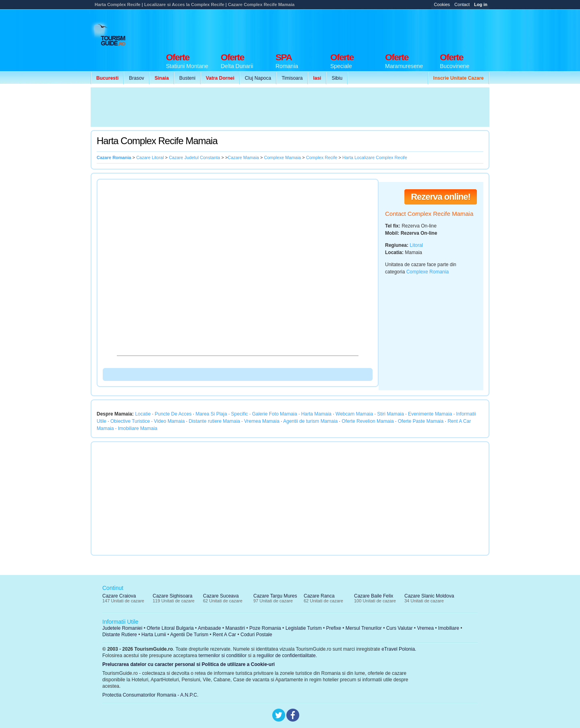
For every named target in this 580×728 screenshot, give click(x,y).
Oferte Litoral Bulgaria (170, 628)
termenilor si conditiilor (223, 656)
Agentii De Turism (190, 635)
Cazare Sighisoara (173, 596)
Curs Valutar (400, 628)
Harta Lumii (154, 635)
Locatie (143, 414)
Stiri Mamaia (390, 414)
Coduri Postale (256, 635)
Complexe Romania (428, 272)
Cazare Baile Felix (374, 596)
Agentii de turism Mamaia (310, 421)
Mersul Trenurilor (364, 628)
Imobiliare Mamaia (138, 428)
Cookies (442, 4)
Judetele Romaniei (122, 628)
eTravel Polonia (398, 649)
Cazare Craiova (119, 596)
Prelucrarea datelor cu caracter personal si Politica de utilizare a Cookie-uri (188, 664)
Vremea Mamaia (262, 421)
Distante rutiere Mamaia (214, 421)
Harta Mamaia (316, 414)
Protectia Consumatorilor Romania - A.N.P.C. (150, 695)
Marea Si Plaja (211, 414)
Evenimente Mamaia (430, 414)
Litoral (416, 245)
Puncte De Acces (173, 414)
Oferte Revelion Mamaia (368, 421)
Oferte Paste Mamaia (421, 421)
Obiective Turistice (130, 421)
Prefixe (334, 628)
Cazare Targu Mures (275, 596)
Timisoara (292, 78)
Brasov (136, 78)
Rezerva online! (441, 197)
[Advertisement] (343, 29)
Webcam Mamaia (354, 414)
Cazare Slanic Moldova (429, 596)
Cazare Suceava (221, 596)
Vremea (425, 628)
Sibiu (337, 78)
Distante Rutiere (120, 635)
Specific (240, 414)
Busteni (187, 78)
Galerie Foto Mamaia (275, 414)
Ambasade (209, 628)
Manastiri (235, 628)
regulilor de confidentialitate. (287, 656)
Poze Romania (265, 628)
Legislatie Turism (304, 628)
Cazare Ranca (319, 596)
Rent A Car (224, 635)
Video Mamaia (169, 421)
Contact (462, 4)
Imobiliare (449, 628)
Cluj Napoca (258, 78)
